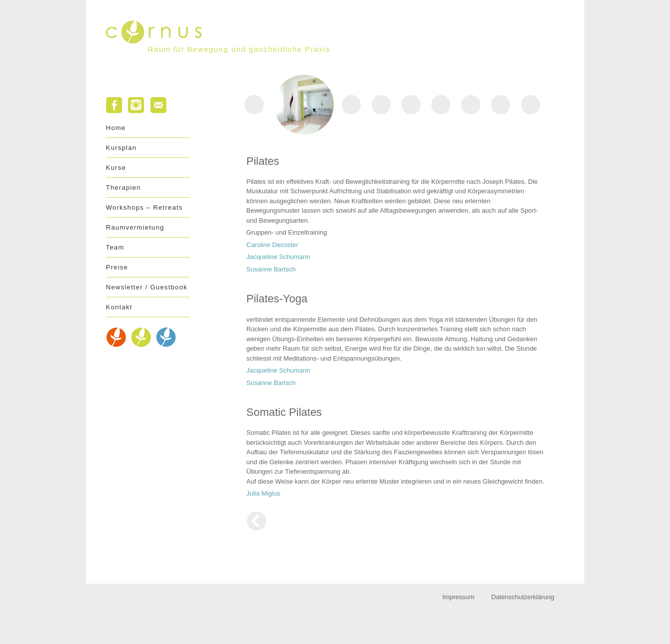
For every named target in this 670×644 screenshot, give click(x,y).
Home (116, 128)
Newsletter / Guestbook (147, 287)
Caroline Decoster (272, 245)
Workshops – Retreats (144, 207)
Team (115, 247)
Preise (117, 267)
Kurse (116, 168)
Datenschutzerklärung (523, 597)
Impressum (458, 597)
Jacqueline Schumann (278, 257)
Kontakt (119, 307)
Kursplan (122, 148)
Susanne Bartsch (271, 269)
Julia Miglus (264, 493)
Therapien (124, 188)
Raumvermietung (135, 227)
